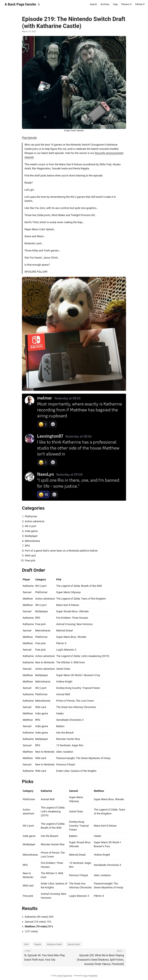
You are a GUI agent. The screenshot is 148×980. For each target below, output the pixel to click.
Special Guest (74, 944)
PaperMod (93, 976)
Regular (38, 944)
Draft (26, 944)
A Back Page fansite (20, 4)
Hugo (85, 976)
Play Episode (29, 138)
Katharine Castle (54, 944)
